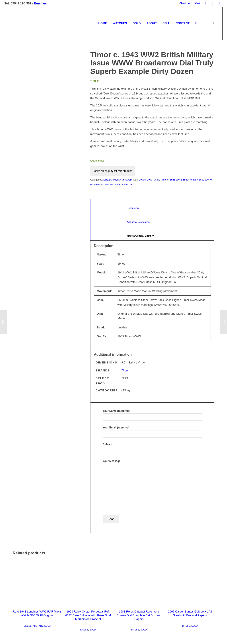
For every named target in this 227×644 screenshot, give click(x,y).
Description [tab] (129, 208)
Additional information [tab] (135, 222)
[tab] (137, 234)
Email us (40, 3)
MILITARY (119, 180)
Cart (198, 3)
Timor (125, 370)
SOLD (129, 180)
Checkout (185, 3)
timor (157, 180)
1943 (150, 180)
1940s (142, 180)
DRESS (108, 180)
